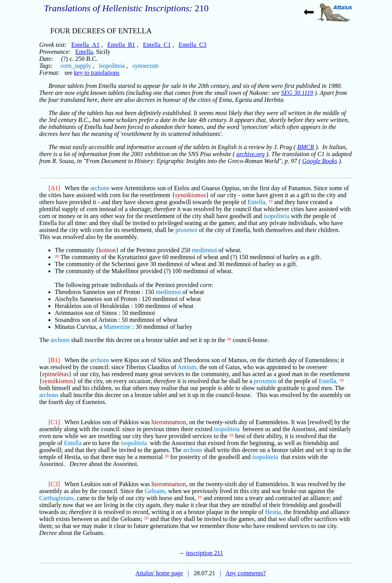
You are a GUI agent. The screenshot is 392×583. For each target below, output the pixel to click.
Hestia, (274, 512)
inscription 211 (205, 553)
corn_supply (76, 66)
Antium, (188, 367)
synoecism (146, 66)
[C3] (54, 484)
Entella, (257, 202)
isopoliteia (112, 66)
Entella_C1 (157, 45)
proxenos (265, 381)
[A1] (54, 188)
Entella (84, 52)
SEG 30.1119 (297, 93)
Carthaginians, (57, 498)
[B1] (54, 360)
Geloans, (156, 491)
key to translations (97, 73)
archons (100, 188)
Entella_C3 (193, 45)
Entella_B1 (121, 45)
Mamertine (117, 327)
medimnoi (204, 250)
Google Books (320, 161)
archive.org (250, 154)
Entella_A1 (85, 45)
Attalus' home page (159, 573)
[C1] (54, 422)
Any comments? (246, 573)
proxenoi (187, 230)
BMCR (306, 147)
